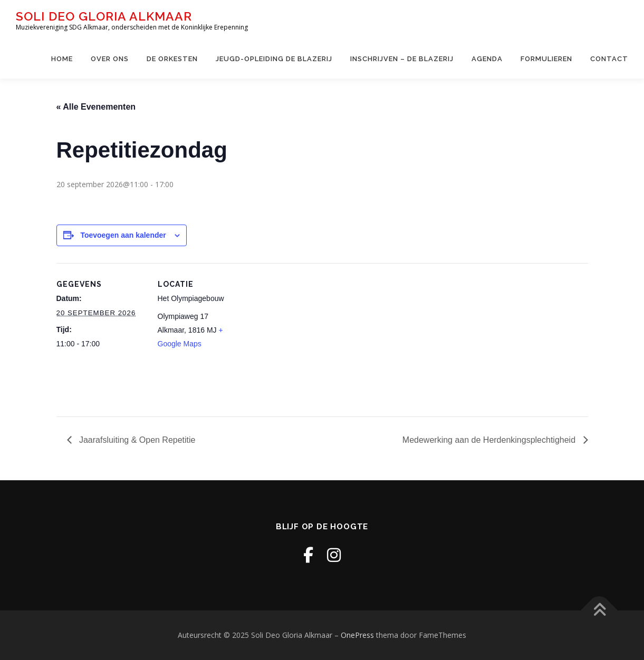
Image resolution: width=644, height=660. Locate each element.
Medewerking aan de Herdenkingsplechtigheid (490, 440)
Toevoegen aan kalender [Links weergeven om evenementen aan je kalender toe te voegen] (123, 235)
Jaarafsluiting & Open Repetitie (136, 440)
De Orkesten (172, 59)
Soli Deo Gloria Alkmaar (104, 16)
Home (62, 59)
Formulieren (546, 59)
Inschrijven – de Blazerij (402, 59)
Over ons (110, 59)
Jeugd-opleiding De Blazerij (274, 59)
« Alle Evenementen (96, 107)
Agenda (487, 59)
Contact (609, 59)
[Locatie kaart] (315, 336)
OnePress (357, 635)
